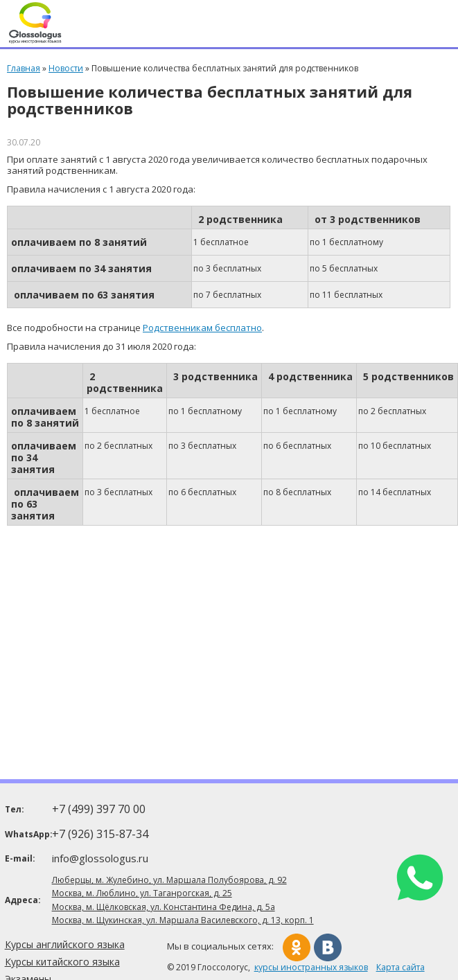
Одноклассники (297, 947)
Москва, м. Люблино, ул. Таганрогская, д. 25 (142, 893)
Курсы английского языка (65, 944)
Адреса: (23, 900)
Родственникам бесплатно (202, 328)
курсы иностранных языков (311, 967)
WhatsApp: (27, 834)
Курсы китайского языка (62, 962)
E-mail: (20, 858)
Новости (66, 69)
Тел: (15, 809)
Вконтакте (328, 947)
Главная (24, 69)
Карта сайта (400, 967)
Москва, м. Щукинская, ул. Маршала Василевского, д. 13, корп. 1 (183, 920)
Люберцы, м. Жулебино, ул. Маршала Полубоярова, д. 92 (169, 880)
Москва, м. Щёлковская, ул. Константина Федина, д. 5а (164, 907)
